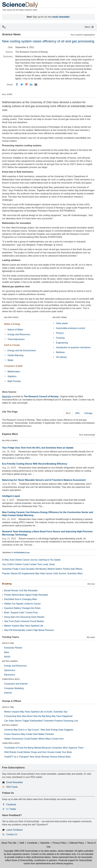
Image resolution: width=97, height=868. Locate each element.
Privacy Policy (59, 843)
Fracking (60, 338)
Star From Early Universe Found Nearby (24, 621)
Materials (7, 396)
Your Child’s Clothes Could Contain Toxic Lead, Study (28, 564)
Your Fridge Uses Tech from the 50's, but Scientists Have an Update (38, 448)
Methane (60, 352)
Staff (22, 843)
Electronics (10, 675)
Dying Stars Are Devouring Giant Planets (24, 617)
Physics (60, 333)
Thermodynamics (16, 339)
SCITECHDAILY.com (22, 553)
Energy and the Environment (22, 350)
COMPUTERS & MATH (11, 679)
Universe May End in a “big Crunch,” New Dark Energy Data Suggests (39, 730)
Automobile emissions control (70, 328)
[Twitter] (22, 84)
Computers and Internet (16, 684)
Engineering (62, 343)
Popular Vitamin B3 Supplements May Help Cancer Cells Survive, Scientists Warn (42, 573)
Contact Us (12, 834)
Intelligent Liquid (11, 496)
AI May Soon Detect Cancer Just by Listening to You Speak (31, 560)
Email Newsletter (15, 782)
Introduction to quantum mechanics (73, 347)
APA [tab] (77, 413)
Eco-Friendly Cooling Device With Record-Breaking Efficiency (35, 464)
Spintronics (10, 670)
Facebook (11, 804)
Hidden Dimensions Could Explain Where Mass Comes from (34, 739)
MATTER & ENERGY (10, 661)
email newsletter (61, 17)
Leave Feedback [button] (14, 830)
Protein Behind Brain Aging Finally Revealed (26, 595)
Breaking (7, 584)
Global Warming (15, 355)
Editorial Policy (77, 843)
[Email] (36, 84)
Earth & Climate (12, 345)
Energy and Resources (19, 334)
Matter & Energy (12, 324)
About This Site (9, 843)
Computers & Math (13, 366)
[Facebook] (17, 84)
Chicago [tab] (88, 413)
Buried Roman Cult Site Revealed (21, 591)
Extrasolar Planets (13, 648)
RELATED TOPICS (11, 317)
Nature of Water (15, 330)
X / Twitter (11, 809)
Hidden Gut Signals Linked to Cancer (22, 604)
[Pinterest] (26, 84)
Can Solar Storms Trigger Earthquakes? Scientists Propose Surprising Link (41, 721)
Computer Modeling (14, 688)
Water (10, 360)
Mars (7, 652)
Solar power (62, 323)
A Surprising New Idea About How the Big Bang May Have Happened (38, 716)
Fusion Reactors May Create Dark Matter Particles (29, 734)
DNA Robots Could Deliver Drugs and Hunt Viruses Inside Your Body (38, 752)
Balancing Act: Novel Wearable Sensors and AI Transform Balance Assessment (44, 480)
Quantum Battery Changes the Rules (22, 608)
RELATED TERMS (60, 317)
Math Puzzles (14, 381)
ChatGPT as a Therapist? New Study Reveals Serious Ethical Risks (38, 757)
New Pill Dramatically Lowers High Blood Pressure (29, 630)
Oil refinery (61, 357)
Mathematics (14, 372)
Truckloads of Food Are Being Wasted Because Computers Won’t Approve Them (44, 748)
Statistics (12, 376)
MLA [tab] (68, 413)
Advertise (45, 843)
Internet (8, 693)
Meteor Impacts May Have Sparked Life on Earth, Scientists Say (36, 712)
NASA (7, 657)
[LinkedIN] (31, 84)
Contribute (32, 843)
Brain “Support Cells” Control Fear (21, 613)
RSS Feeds (12, 787)
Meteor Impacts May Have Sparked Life (24, 626)
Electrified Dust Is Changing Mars (21, 599)
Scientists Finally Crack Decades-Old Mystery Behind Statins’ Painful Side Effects (42, 569)
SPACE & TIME (8, 643)
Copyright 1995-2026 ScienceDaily (21, 851)
